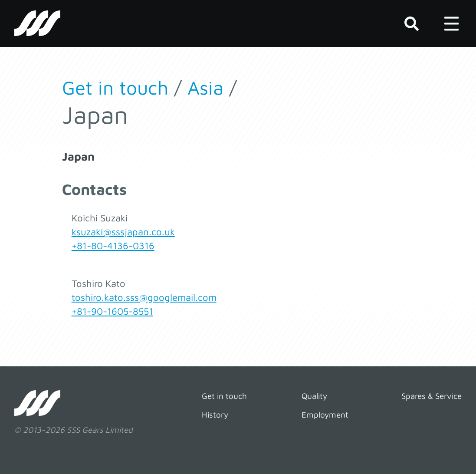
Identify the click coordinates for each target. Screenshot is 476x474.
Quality (314, 396)
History (215, 415)
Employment (325, 415)
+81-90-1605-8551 (112, 311)
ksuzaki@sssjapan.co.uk (123, 232)
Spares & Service (432, 396)
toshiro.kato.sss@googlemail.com (144, 297)
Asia (205, 87)
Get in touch (115, 87)
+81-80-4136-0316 (113, 246)
